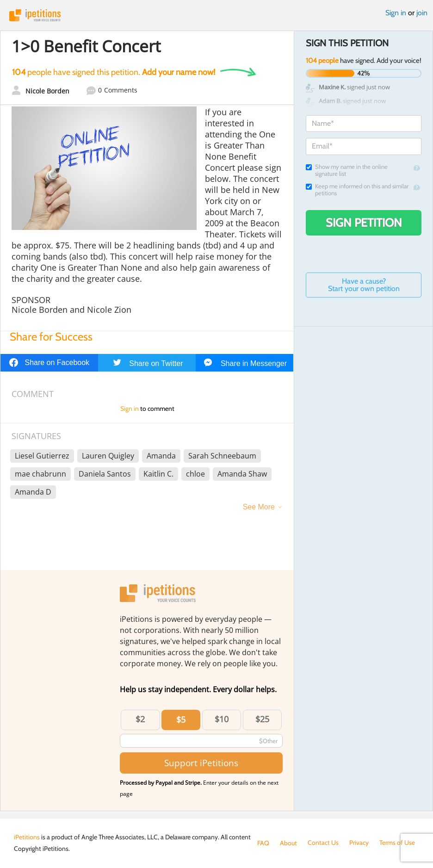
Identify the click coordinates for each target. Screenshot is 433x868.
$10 (222, 719)
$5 (181, 719)
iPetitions (216, 15)
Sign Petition (364, 223)
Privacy (359, 843)
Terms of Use (397, 843)
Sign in (396, 13)
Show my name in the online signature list (347, 170)
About (288, 843)
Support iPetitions (201, 763)
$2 (140, 719)
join (422, 13)
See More (259, 507)
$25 (262, 719)
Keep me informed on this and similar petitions (357, 190)
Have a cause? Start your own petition (364, 285)
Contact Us (323, 843)
